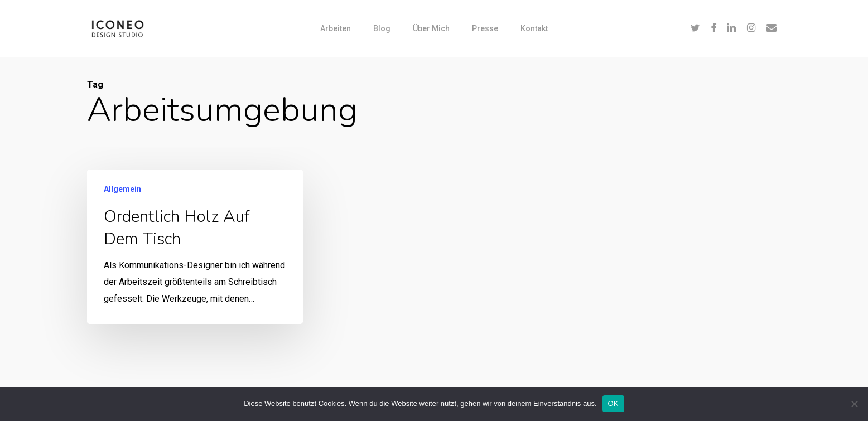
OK (613, 403)
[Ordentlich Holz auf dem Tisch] (194, 247)
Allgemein (122, 190)
